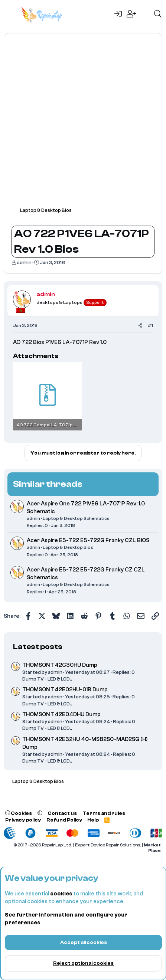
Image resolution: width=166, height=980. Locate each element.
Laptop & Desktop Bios (68, 547)
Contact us (62, 813)
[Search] (158, 14)
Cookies (19, 813)
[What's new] (145, 14)
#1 (150, 325)
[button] (40, 813)
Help (93, 820)
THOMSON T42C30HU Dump (60, 665)
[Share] (140, 326)
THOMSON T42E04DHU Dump (61, 714)
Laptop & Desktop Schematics (76, 518)
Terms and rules (104, 813)
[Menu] (10, 14)
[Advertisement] (83, 124)
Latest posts (38, 647)
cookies (61, 894)
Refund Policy (64, 820)
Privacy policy (23, 820)
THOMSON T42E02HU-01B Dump (65, 690)
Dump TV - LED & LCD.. (47, 679)
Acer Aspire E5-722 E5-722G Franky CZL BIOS (88, 540)
